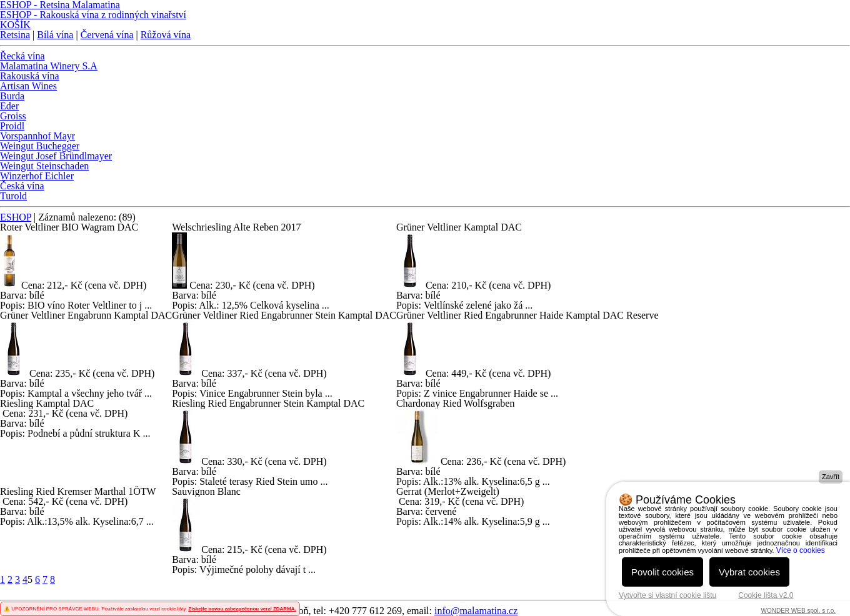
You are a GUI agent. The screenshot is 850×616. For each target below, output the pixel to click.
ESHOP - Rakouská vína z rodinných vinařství (93, 15)
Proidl (12, 126)
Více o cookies (801, 550)
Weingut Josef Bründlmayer (56, 156)
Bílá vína (55, 35)
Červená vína (107, 35)
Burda (12, 96)
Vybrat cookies (749, 572)
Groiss (13, 116)
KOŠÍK (15, 25)
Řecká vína (22, 56)
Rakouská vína (30, 76)
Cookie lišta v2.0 (766, 595)
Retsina (15, 35)
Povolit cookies (662, 572)
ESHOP (16, 217)
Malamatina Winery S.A (49, 66)
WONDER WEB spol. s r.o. (798, 611)
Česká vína (22, 186)
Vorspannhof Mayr (37, 136)
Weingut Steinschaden (44, 166)
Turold (13, 196)
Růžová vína (166, 35)
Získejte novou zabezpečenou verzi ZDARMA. (242, 609)
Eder (9, 106)
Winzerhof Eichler (37, 176)
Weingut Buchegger (40, 146)
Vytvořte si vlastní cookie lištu (667, 595)
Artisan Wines (28, 86)
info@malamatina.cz (476, 611)
